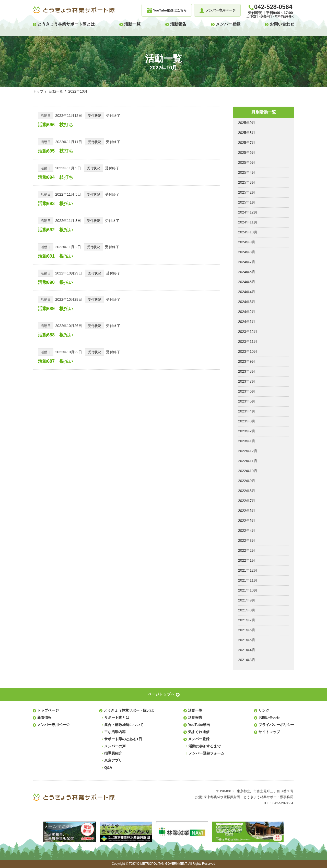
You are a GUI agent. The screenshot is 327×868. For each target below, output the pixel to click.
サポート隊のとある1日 (123, 739)
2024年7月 (247, 262)
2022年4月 (247, 531)
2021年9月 (247, 600)
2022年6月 (247, 511)
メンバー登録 (228, 24)
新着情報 (44, 718)
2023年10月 (248, 351)
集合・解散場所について (124, 725)
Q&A (108, 768)
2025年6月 (247, 153)
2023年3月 (247, 421)
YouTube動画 (199, 725)
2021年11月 (248, 580)
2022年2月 (247, 550)
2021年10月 (248, 590)
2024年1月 (247, 322)
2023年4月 (247, 411)
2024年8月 (247, 252)
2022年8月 (247, 491)
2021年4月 (247, 650)
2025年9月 (247, 123)
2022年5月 (247, 521)
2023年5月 (247, 401)
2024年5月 (247, 282)
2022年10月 (248, 471)
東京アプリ (113, 760)
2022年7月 (247, 501)
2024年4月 (247, 292)
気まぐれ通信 (199, 732)
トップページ (48, 710)
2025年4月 (247, 172)
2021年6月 (247, 630)
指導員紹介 (113, 753)
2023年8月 (247, 371)
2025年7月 (247, 143)
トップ (38, 91)
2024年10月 (248, 232)
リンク (264, 710)
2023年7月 (247, 381)
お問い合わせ (282, 24)
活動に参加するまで (205, 746)
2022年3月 (247, 540)
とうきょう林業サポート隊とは (66, 24)
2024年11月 (248, 222)
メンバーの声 (115, 746)
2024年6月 (247, 272)
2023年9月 (247, 361)
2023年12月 (248, 332)
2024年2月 (247, 312)
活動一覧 (132, 24)
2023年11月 (248, 342)
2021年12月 (248, 570)
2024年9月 (247, 242)
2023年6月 (247, 391)
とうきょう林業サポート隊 (74, 10)
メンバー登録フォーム (206, 753)
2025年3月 (247, 182)
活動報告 (178, 24)
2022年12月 (248, 451)
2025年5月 (247, 162)
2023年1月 (247, 441)
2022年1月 (247, 560)
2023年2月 (247, 431)
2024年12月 (248, 212)
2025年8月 (247, 133)
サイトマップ (269, 732)
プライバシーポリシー (276, 725)
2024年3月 (247, 302)
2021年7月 (247, 620)
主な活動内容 (115, 732)
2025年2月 (247, 192)
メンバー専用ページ (53, 725)
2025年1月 (247, 202)
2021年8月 (247, 610)
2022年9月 (247, 481)
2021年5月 (247, 640)
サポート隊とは (117, 718)
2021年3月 (247, 660)
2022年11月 (248, 461)
